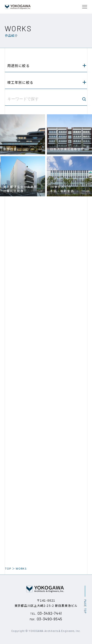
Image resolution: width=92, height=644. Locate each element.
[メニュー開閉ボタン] (85, 7)
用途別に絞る (47, 66)
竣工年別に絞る (47, 82)
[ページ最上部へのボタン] (85, 600)
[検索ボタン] (84, 99)
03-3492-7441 (46, 613)
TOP (8, 568)
